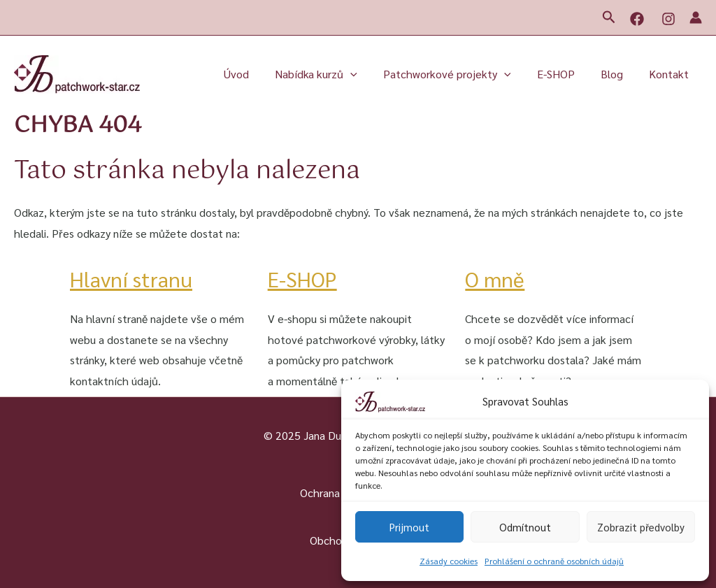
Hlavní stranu (131, 279)
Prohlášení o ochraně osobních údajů (554, 561)
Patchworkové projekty (460, 74)
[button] (609, 17)
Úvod (257, 74)
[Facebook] (637, 19)
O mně (495, 279)
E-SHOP (565, 74)
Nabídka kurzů (333, 74)
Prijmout (409, 527)
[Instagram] (668, 19)
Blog (617, 74)
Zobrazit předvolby (641, 527)
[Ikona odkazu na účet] (696, 17)
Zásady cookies (449, 561)
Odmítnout (525, 527)
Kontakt (671, 74)
